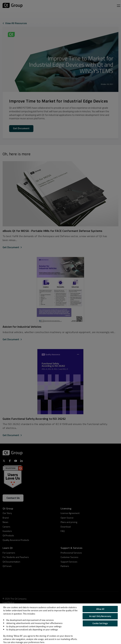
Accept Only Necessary (100, 616)
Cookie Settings (100, 623)
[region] (61, 624)
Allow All (100, 609)
